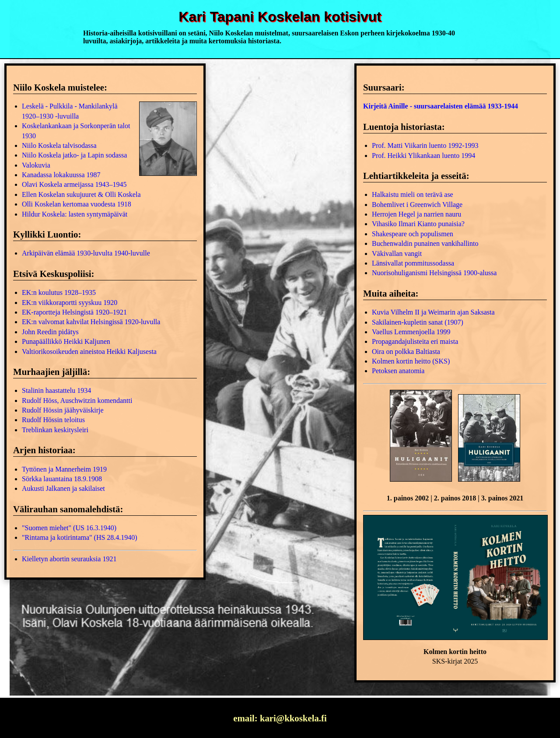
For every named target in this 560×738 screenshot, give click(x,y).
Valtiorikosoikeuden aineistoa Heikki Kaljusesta (89, 352)
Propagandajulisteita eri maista (415, 341)
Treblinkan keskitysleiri (55, 430)
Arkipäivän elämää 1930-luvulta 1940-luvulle (86, 253)
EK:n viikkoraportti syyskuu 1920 (70, 303)
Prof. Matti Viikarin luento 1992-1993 (425, 145)
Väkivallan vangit (397, 254)
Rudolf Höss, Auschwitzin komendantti (77, 400)
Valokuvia (36, 165)
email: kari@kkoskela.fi (280, 718)
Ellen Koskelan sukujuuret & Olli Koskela (81, 194)
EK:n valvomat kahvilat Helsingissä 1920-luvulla (91, 322)
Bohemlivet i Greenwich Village (417, 205)
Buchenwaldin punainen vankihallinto (425, 243)
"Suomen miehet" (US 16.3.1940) (69, 528)
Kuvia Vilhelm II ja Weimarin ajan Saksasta (433, 312)
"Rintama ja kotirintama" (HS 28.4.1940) (80, 537)
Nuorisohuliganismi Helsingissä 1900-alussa (434, 273)
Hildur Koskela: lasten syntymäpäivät (75, 214)
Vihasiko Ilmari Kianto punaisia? (418, 224)
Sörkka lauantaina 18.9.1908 (62, 479)
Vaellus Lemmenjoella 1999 (411, 332)
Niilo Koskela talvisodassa (59, 145)
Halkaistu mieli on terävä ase (413, 194)
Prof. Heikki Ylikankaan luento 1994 (423, 156)
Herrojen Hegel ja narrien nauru (416, 214)
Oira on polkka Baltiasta (406, 352)
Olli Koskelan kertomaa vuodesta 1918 (77, 204)
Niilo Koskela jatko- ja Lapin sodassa (74, 155)
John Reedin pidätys (50, 332)
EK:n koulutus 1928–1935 (59, 292)
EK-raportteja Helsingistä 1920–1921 (74, 312)
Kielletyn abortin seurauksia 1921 (69, 559)
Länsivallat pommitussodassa (413, 263)
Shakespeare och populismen (413, 234)
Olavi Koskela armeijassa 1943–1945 (74, 184)
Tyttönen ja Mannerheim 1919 (64, 469)
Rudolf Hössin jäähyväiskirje (63, 410)
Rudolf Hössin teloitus (53, 420)
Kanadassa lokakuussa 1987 (61, 175)
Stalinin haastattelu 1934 (56, 390)
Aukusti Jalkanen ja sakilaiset (63, 488)
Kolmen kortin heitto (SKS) (411, 361)
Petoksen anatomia (398, 371)
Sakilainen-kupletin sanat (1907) (418, 322)
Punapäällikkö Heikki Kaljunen (66, 341)
